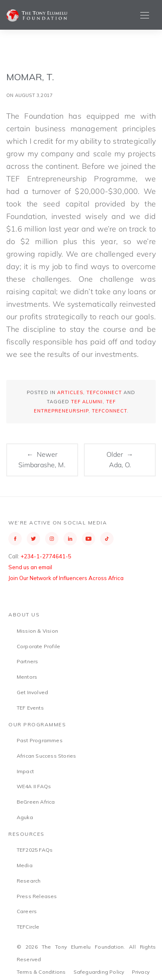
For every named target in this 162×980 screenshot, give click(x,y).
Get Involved (32, 692)
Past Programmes (40, 740)
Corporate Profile (38, 646)
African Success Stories (47, 756)
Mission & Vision (37, 631)
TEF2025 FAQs (35, 850)
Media (25, 865)
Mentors (27, 677)
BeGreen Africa (36, 802)
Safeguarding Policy (99, 972)
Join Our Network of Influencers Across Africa (66, 578)
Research (29, 881)
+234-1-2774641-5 (46, 556)
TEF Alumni (87, 402)
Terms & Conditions (41, 972)
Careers (27, 911)
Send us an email (30, 567)
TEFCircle (28, 927)
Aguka (25, 817)
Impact (25, 771)
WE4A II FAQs (34, 786)
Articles (70, 392)
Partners (28, 661)
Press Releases (37, 896)
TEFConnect (104, 392)
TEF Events (30, 708)
